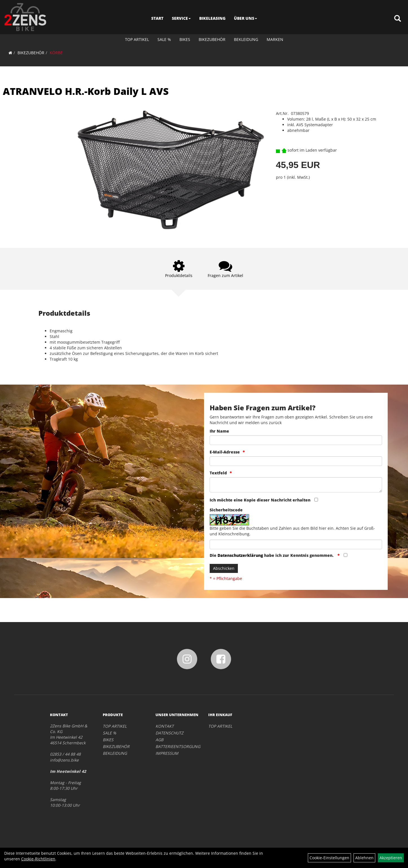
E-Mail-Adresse (225, 452)
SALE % (164, 39)
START (157, 18)
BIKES (185, 39)
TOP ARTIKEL (137, 39)
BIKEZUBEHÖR (212, 39)
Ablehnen (364, 858)
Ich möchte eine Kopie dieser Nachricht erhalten (260, 500)
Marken (275, 39)
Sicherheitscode (226, 510)
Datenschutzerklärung (240, 555)
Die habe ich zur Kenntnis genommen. (272, 555)
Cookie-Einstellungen (329, 858)
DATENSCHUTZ (169, 733)
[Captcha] (296, 544)
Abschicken (224, 568)
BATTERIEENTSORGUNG (176, 746)
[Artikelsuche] (398, 19)
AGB (159, 740)
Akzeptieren (391, 858)
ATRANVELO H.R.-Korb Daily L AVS (86, 91)
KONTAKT (165, 726)
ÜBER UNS (245, 18)
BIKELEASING (212, 18)
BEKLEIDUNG (246, 39)
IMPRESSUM (167, 753)
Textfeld (218, 473)
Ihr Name (219, 431)
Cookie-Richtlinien (38, 859)
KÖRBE (56, 53)
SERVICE (181, 18)
